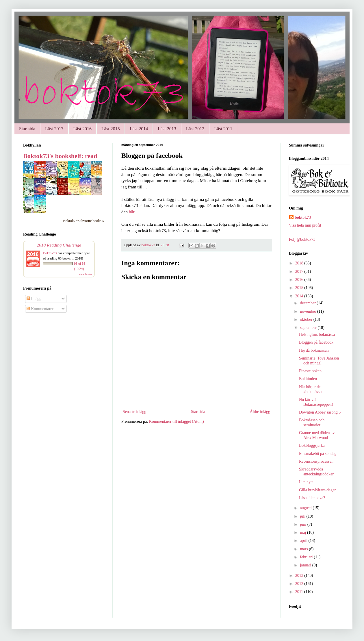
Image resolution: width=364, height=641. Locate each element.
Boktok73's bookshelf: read (60, 156)
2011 (300, 592)
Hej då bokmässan (314, 350)
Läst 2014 (139, 129)
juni (303, 524)
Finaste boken (310, 371)
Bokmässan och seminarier (312, 423)
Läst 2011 (223, 129)
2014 (300, 296)
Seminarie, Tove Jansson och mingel (319, 361)
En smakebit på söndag (318, 454)
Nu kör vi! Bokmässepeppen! (316, 402)
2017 (300, 272)
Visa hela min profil (305, 225)
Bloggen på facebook (316, 342)
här (132, 212)
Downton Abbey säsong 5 (320, 412)
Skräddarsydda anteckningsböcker (316, 472)
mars (304, 549)
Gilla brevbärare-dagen (318, 490)
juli (303, 516)
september (309, 328)
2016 (300, 280)
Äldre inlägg (260, 412)
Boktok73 (50, 253)
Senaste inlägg (134, 412)
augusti (306, 508)
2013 (300, 576)
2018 (300, 263)
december (308, 303)
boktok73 (303, 217)
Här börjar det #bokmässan (311, 389)
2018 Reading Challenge (59, 245)
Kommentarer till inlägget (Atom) (177, 422)
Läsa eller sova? (312, 498)
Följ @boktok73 (302, 239)
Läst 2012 (195, 129)
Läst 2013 (167, 129)
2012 (300, 584)
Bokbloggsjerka (312, 445)
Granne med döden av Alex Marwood (317, 435)
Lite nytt (306, 482)
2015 (300, 288)
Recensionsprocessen (316, 461)
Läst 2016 (83, 129)
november (308, 311)
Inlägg (34, 299)
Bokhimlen (308, 379)
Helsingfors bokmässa (317, 335)
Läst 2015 (111, 129)
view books (86, 274)
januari (306, 565)
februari (307, 557)
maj (303, 532)
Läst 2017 (54, 129)
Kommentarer (40, 309)
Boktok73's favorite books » (83, 221)
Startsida (27, 129)
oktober (307, 319)
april (304, 541)
